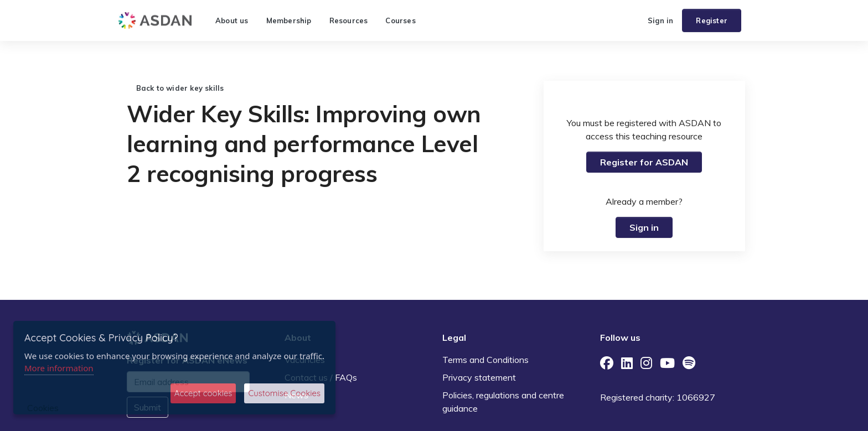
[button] (634, 20)
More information (59, 368)
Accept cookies (203, 393)
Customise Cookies (284, 393)
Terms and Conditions (485, 360)
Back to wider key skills (175, 88)
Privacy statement (479, 377)
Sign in (660, 20)
